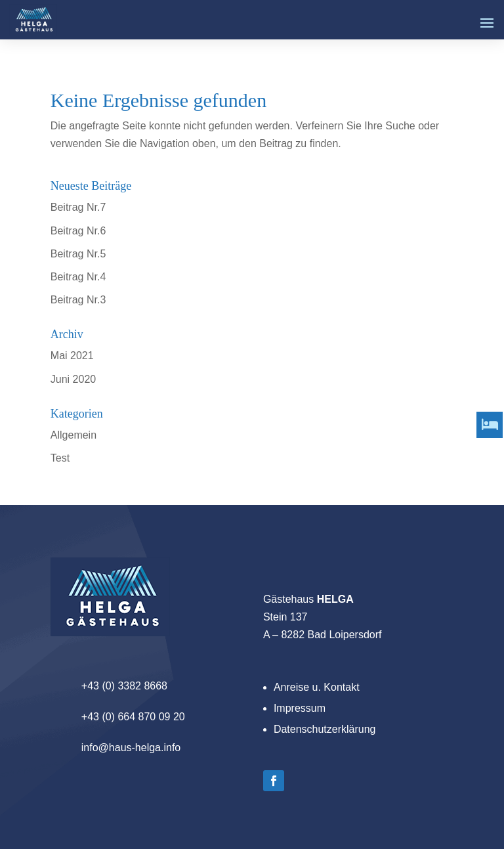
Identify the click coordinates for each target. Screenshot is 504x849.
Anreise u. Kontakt (317, 687)
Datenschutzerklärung (325, 729)
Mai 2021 (72, 356)
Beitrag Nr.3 (78, 300)
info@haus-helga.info (131, 748)
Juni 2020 (73, 379)
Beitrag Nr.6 (78, 231)
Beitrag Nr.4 (78, 277)
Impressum (300, 708)
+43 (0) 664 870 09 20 (133, 717)
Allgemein (73, 435)
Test (60, 458)
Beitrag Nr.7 (78, 207)
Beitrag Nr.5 (78, 254)
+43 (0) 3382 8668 (124, 686)
